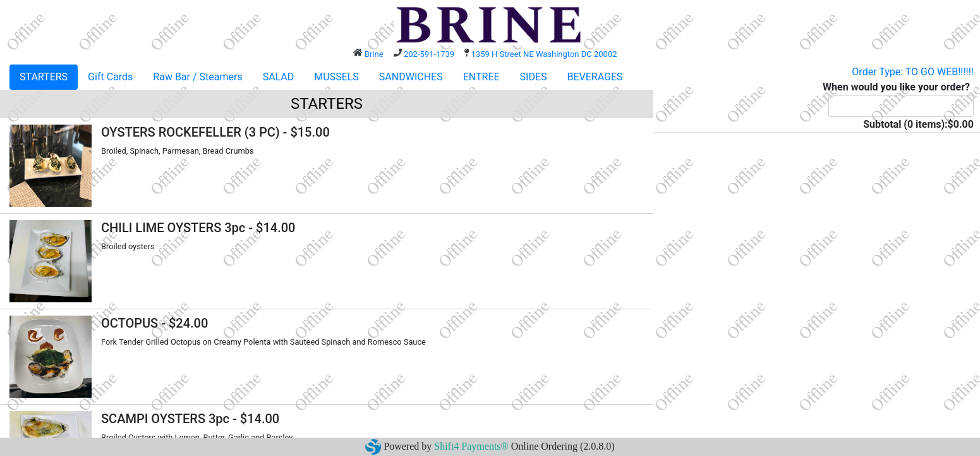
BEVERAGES (595, 77)
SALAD (279, 77)
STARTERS (44, 77)
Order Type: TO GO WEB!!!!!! (913, 72)
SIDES (534, 77)
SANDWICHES (411, 77)
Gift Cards (110, 77)
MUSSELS (336, 77)
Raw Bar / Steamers (197, 77)
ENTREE (481, 77)
